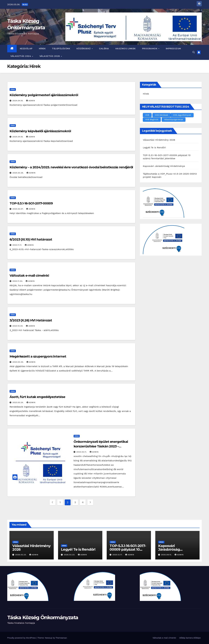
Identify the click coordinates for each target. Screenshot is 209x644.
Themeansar (61, 638)
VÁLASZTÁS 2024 (21, 56)
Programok (150, 49)
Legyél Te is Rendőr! (154, 148)
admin (31, 101)
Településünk (61, 49)
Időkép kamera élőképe (190, 638)
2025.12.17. (118, 555)
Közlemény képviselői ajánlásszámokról (40, 131)
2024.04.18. (18, 101)
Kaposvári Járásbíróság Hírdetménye (164, 166)
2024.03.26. (19, 173)
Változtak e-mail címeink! (29, 276)
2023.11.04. (18, 281)
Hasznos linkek (126, 49)
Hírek (42, 49)
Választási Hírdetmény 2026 (159, 140)
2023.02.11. (82, 452)
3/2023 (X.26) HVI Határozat (31, 320)
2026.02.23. (21, 555)
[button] (194, 52)
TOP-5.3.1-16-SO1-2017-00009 (31, 203)
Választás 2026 (50, 56)
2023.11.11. (18, 245)
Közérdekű (84, 49)
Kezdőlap (26, 49)
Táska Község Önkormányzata (43, 617)
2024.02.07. (18, 209)
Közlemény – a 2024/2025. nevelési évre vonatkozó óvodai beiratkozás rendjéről (71, 167)
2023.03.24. (19, 402)
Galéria (104, 49)
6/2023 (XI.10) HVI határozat (31, 239)
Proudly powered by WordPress (22, 638)
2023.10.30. (18, 326)
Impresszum (173, 49)
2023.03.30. (19, 362)
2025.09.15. (167, 555)
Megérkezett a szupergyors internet (38, 356)
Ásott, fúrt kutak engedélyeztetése (37, 397)
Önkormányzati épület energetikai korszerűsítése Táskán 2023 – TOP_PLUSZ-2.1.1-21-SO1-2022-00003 (101, 446)
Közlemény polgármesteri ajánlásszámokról (44, 95)
